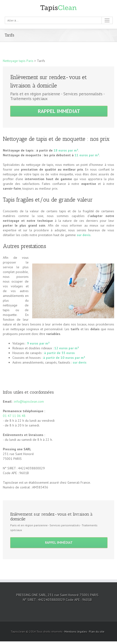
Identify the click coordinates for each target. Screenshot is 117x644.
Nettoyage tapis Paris (18, 61)
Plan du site (97, 631)
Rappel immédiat (59, 111)
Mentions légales (76, 631)
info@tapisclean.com (29, 401)
